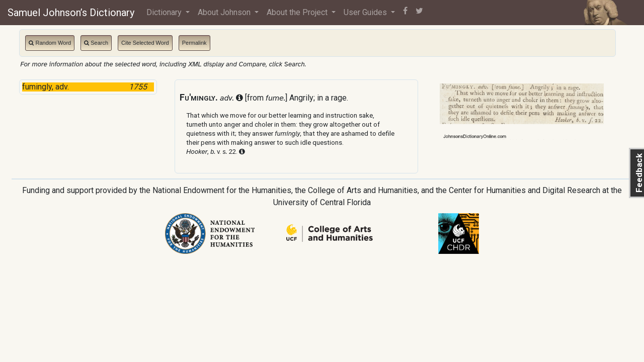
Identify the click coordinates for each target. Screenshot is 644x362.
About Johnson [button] (225, 12)
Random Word (50, 43)
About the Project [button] (298, 12)
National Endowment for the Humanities (222, 190)
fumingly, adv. (88, 87)
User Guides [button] (366, 12)
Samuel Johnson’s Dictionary (71, 13)
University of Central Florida (322, 202)
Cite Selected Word (145, 43)
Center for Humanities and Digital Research (525, 190)
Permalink (194, 43)
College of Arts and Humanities (363, 190)
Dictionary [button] (165, 12)
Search (96, 43)
